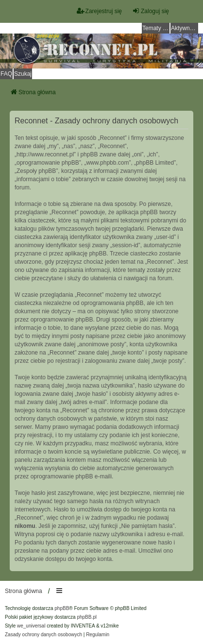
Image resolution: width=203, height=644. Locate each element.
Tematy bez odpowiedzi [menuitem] (156, 28)
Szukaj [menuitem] (23, 74)
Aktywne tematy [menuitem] (185, 28)
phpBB (62, 608)
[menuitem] (43, 635)
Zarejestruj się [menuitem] (99, 11)
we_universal (31, 626)
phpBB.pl (87, 617)
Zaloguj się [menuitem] (151, 11)
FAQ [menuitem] (6, 74)
